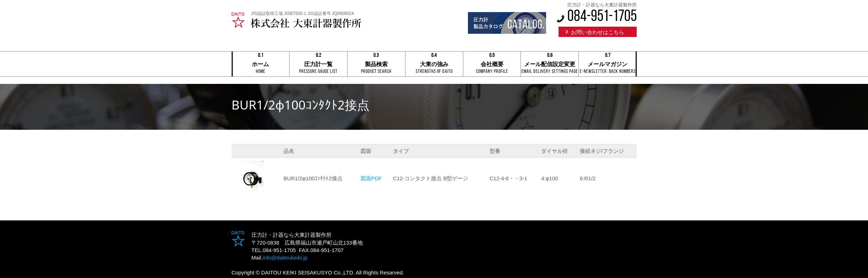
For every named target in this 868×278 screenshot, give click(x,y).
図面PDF (371, 178)
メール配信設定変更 (550, 65)
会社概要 (492, 65)
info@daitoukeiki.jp (285, 258)
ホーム (261, 65)
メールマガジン (608, 65)
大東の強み (434, 65)
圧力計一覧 (318, 65)
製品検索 (376, 65)
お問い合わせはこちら (598, 32)
